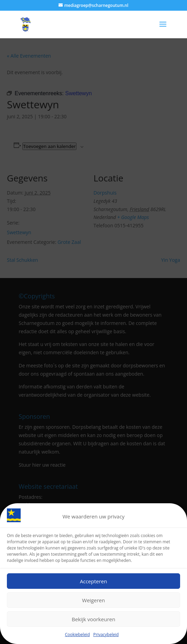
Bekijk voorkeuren (93, 619)
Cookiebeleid (77, 635)
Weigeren (93, 600)
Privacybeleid (106, 635)
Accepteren (93, 581)
